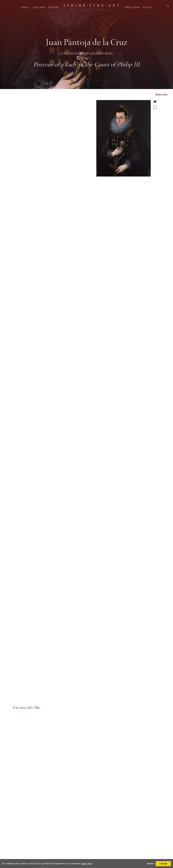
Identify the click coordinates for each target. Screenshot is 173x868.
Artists (25, 7)
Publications (132, 7)
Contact (148, 7)
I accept (163, 864)
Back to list (161, 95)
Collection (38, 7)
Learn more (87, 864)
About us (53, 7)
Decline (150, 864)
